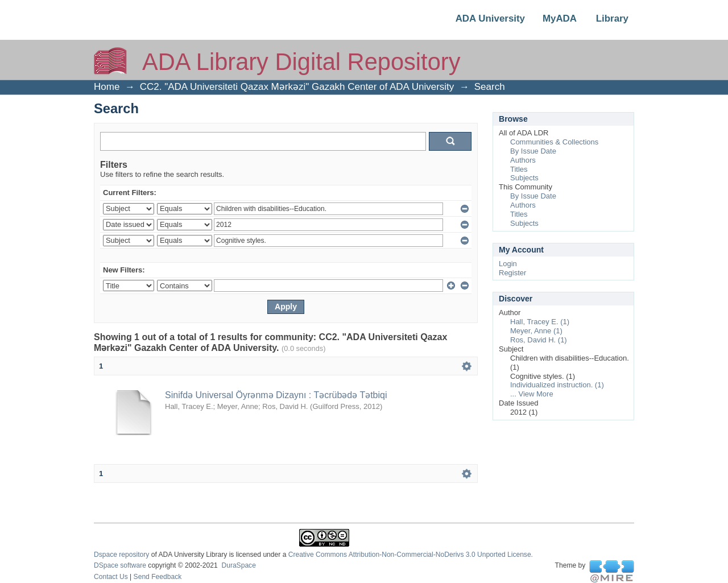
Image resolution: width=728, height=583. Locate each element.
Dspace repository (121, 555)
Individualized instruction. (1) (557, 385)
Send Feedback (158, 577)
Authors (523, 160)
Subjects (524, 178)
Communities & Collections (554, 142)
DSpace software (120, 565)
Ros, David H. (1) (539, 340)
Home (107, 87)
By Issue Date (533, 151)
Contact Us (111, 577)
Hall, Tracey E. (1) (540, 322)
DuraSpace (238, 565)
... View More (532, 394)
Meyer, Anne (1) (536, 331)
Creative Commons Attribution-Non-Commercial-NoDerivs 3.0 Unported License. (411, 555)
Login (508, 264)
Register (512, 273)
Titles (519, 169)
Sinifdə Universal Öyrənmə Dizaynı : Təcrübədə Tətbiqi (276, 395)
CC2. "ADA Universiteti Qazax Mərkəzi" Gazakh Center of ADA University (297, 87)
